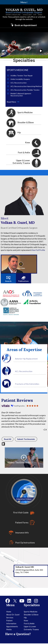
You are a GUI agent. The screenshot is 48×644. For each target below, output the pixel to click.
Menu (24, 2)
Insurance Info (22, 533)
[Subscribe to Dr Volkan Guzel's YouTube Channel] (22, 601)
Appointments (12, 626)
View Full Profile (38, 250)
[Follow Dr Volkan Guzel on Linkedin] (29, 601)
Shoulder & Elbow (26, 122)
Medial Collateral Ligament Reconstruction (21, 95)
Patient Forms (22, 523)
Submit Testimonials (26, 439)
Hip (19, 132)
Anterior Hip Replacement (26, 359)
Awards (8, 281)
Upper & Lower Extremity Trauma (21, 162)
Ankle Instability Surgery (20, 79)
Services (10, 618)
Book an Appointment (26, 25)
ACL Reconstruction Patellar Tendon (25, 90)
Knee (28, 142)
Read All (8, 439)
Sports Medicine (25, 112)
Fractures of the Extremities (27, 384)
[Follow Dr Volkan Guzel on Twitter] (15, 601)
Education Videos (24, 499)
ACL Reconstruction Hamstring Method (26, 86)
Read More (11, 102)
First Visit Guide (21, 513)
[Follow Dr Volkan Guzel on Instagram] (36, 601)
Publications (23, 281)
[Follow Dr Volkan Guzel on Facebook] (8, 601)
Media (9, 629)
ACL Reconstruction (24, 371)
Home (9, 612)
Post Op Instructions (25, 543)
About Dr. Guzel (13, 615)
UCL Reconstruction (19, 83)
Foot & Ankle (24, 152)
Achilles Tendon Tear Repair (22, 76)
